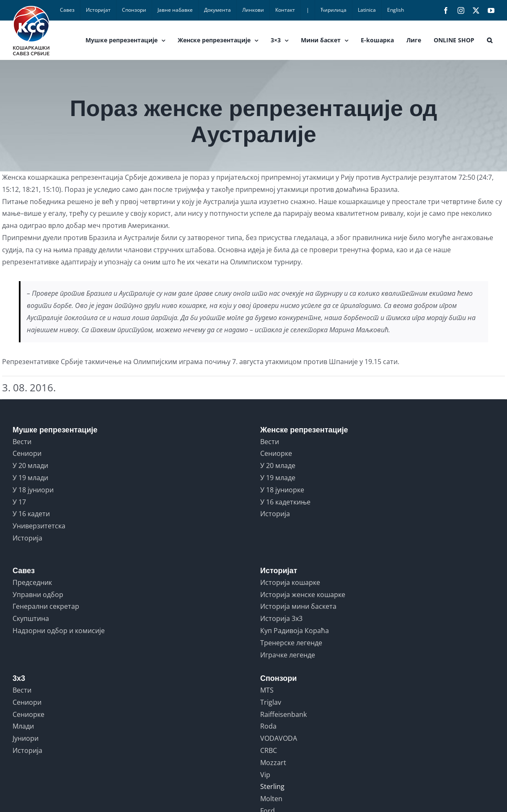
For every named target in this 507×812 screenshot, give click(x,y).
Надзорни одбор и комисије (59, 631)
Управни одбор (38, 595)
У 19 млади (30, 478)
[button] (490, 40)
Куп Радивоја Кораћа (295, 631)
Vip (265, 775)
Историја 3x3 (281, 618)
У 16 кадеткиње (285, 502)
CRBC (269, 750)
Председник (32, 582)
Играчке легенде (288, 655)
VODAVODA (279, 738)
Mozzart (273, 763)
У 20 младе (278, 465)
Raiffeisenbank (283, 714)
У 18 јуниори (33, 490)
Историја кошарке (290, 582)
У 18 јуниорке (282, 490)
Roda (268, 726)
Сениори (27, 453)
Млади (23, 726)
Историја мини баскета (298, 606)
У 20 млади (30, 465)
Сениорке (276, 453)
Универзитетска (39, 526)
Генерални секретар (46, 606)
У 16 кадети (31, 514)
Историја (27, 538)
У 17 (19, 502)
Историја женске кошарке (303, 595)
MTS (267, 690)
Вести (22, 442)
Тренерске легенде (291, 643)
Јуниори (26, 738)
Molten (271, 799)
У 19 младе (278, 478)
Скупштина (31, 618)
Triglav (271, 702)
